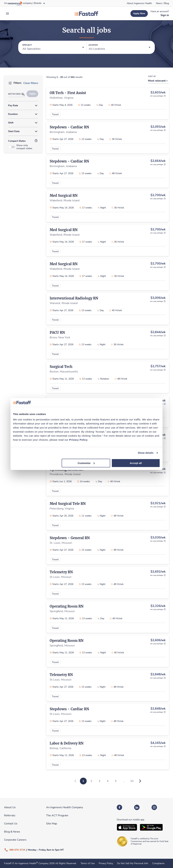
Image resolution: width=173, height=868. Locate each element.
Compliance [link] (158, 863)
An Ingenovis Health (26, 863)
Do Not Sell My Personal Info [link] (133, 863)
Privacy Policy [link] (106, 863)
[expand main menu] (7, 14)
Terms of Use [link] (88, 863)
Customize (86, 463)
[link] (139, 3)
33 (132, 781)
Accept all (136, 463)
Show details (146, 453)
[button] (53, 47)
